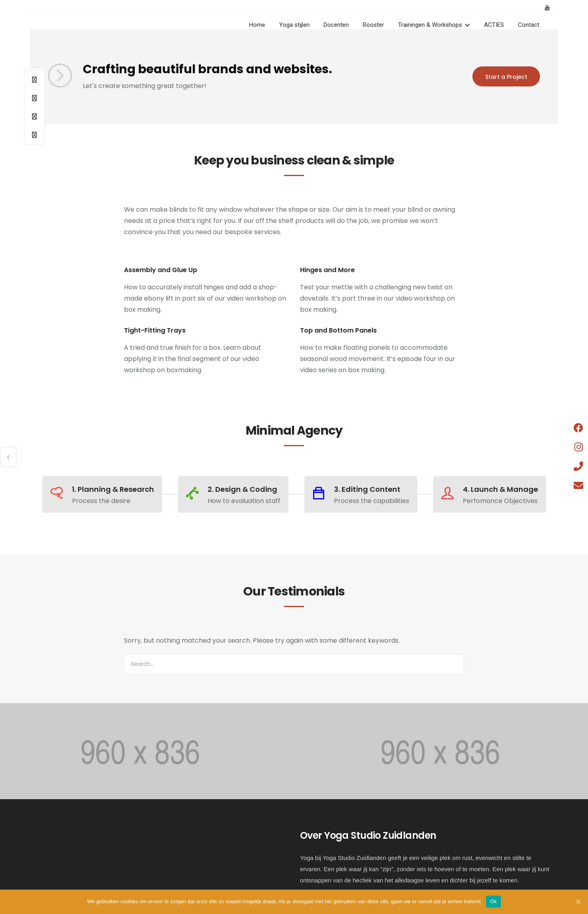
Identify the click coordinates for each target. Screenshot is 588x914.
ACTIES (494, 25)
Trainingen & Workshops (430, 25)
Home (257, 25)
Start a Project (506, 77)
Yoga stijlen (294, 25)
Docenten (336, 25)
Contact (529, 25)
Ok (493, 901)
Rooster (373, 25)
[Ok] (578, 902)
